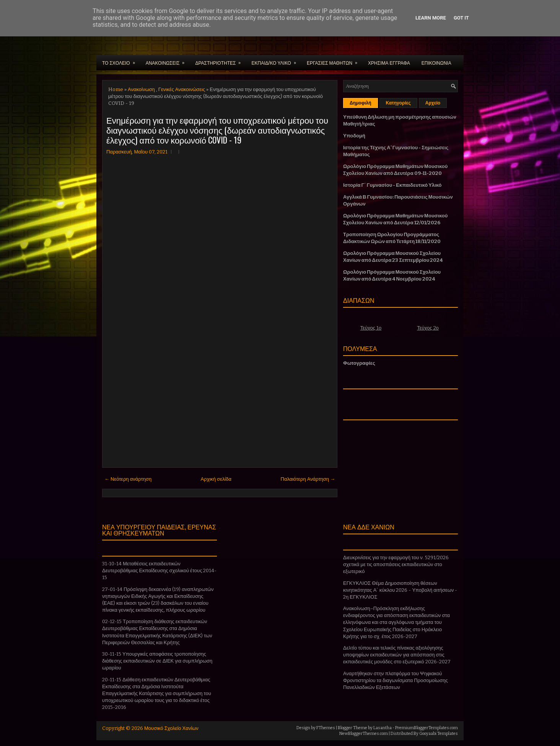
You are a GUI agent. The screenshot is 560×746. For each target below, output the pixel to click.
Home (116, 89)
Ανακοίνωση (141, 89)
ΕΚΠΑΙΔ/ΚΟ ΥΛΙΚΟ (276, 60)
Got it (461, 18)
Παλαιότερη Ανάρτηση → (308, 479)
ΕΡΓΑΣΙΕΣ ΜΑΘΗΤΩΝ (335, 60)
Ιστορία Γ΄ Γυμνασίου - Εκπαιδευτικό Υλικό (392, 185)
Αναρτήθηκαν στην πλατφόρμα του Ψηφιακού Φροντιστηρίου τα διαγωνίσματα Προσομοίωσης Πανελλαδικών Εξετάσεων (396, 680)
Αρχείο (433, 103)
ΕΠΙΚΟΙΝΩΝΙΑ (436, 63)
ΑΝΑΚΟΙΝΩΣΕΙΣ (168, 60)
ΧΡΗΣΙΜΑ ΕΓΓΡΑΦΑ (389, 63)
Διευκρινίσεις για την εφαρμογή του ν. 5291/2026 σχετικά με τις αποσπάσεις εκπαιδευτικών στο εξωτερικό (396, 564)
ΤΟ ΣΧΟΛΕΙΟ (121, 60)
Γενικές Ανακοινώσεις (182, 89)
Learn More (431, 18)
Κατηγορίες (398, 103)
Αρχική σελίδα (216, 479)
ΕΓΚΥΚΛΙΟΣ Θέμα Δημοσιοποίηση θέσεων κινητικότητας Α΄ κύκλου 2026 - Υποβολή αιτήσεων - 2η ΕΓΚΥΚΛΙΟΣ (400, 590)
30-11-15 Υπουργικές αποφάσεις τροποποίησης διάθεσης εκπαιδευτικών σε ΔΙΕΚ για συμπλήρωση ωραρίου (157, 661)
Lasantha (383, 728)
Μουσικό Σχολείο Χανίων (171, 728)
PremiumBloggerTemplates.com (427, 728)
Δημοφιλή (361, 103)
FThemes (326, 728)
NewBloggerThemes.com (364, 734)
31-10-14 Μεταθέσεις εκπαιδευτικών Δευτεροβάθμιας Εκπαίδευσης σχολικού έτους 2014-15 (159, 571)
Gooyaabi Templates (439, 734)
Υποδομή (354, 136)
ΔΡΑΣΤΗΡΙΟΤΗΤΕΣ (220, 60)
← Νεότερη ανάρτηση (128, 479)
